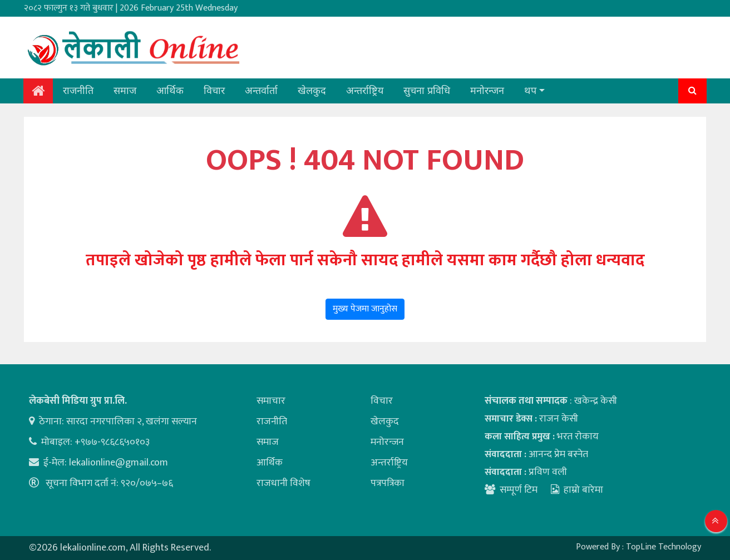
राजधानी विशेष (283, 483)
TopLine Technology (664, 547)
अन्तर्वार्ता (261, 91)
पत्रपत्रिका (388, 483)
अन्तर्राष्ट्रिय (365, 91)
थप (530, 91)
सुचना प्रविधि (427, 91)
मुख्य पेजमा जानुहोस (365, 309)
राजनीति (78, 91)
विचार (214, 91)
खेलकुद (312, 91)
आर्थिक (170, 91)
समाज (125, 91)
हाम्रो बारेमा (577, 490)
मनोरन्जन (487, 91)
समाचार (271, 401)
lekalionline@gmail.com (119, 463)
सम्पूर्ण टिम (519, 490)
